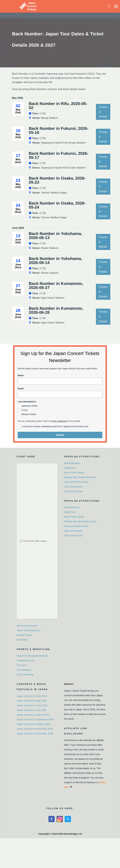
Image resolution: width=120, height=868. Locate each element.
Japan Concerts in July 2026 (31, 710)
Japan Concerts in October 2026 (34, 724)
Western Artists (29, 414)
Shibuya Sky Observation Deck (80, 477)
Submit (60, 435)
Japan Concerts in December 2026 (35, 733)
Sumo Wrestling (25, 674)
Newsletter (22, 640)
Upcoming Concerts (27, 626)
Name (21, 375)
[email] (60, 394)
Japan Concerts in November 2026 (35, 729)
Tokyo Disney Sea (73, 491)
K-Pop (24, 410)
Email (21, 389)
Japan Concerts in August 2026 (33, 715)
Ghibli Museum (72, 463)
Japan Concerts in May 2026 (32, 701)
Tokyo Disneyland (73, 487)
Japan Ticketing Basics (29, 630)
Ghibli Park (70, 468)
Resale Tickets (24, 635)
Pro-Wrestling (24, 670)
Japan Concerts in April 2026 (32, 696)
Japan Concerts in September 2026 (35, 719)
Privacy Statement (59, 421)
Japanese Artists (29, 406)
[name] (60, 381)
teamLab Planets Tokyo (76, 482)
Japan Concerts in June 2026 (32, 705)
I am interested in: (27, 402)
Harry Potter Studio (74, 473)
